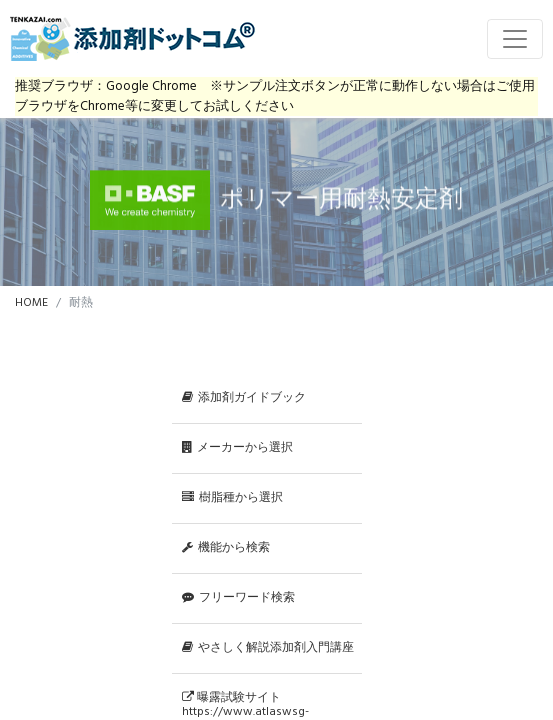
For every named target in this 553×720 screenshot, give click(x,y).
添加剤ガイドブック (244, 398)
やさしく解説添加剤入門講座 (268, 648)
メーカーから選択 (237, 448)
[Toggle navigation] (515, 39)
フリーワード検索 (238, 598)
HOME (31, 303)
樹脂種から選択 (232, 498)
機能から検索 (226, 548)
